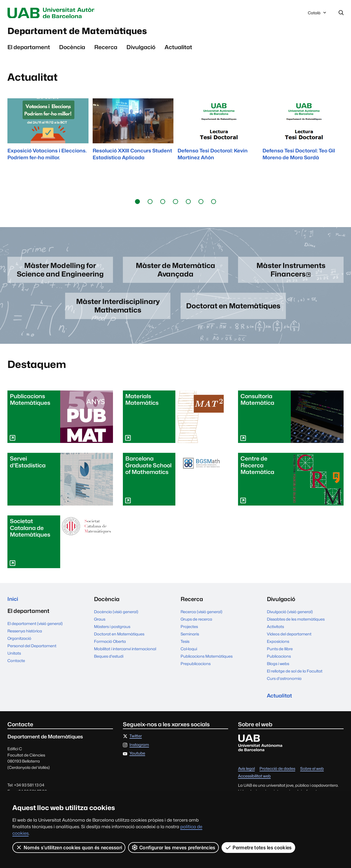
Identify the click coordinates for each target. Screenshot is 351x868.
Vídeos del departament (289, 638)
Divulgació (141, 50)
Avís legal (246, 773)
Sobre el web (312, 773)
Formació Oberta (110, 645)
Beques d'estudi (109, 660)
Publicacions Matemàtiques (207, 660)
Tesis (185, 645)
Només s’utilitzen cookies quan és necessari (69, 847)
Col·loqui (189, 653)
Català (317, 15)
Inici (13, 603)
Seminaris (190, 638)
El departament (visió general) (35, 628)
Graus (100, 623)
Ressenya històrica (25, 636)
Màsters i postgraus (112, 630)
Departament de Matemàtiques (89, 33)
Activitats (275, 630)
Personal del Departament (32, 651)
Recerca (106, 50)
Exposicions (278, 645)
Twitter (136, 741)
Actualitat (178, 50)
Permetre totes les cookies (258, 847)
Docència (72, 50)
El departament (29, 50)
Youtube (137, 758)
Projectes (189, 630)
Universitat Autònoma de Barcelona (59, 13)
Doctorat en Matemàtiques (119, 638)
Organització (19, 643)
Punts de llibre (280, 653)
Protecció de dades (277, 773)
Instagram (139, 750)
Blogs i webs (278, 667)
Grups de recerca (196, 623)
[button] (137, 204)
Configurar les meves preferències (174, 847)
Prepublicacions (196, 667)
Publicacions (279, 660)
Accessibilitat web (254, 781)
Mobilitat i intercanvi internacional (125, 653)
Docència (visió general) (116, 616)
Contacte (16, 665)
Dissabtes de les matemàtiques (296, 623)
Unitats (14, 658)
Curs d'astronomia (284, 682)
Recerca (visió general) (201, 616)
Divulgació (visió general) (290, 616)
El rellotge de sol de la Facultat (295, 675)
